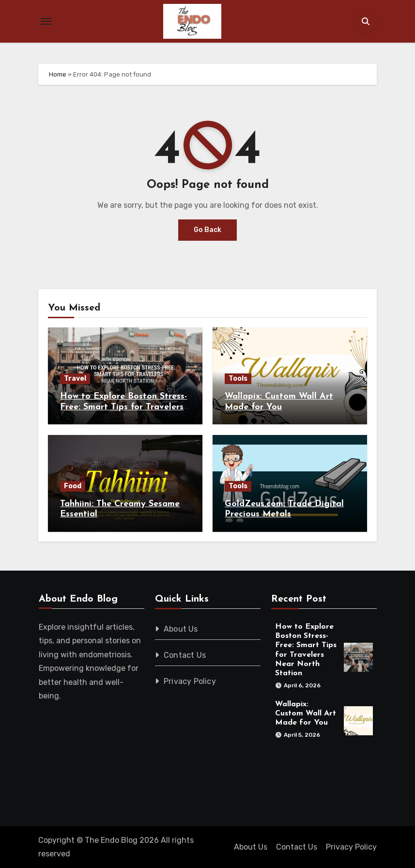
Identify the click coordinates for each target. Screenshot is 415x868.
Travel (75, 379)
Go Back (207, 230)
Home (58, 74)
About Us (181, 629)
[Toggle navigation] (46, 21)
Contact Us (185, 655)
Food (73, 486)
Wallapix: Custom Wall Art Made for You (305, 713)
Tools (238, 379)
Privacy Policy (190, 681)
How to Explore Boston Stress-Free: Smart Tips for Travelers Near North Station (123, 407)
